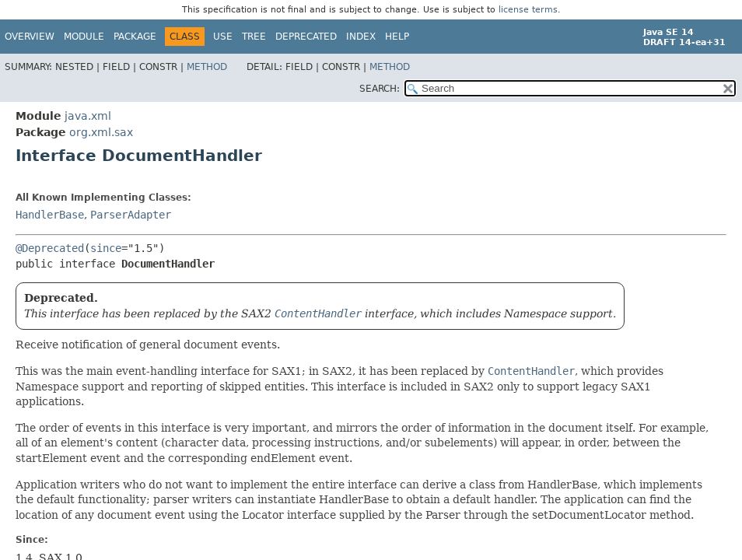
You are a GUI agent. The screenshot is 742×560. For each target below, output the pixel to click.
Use (223, 37)
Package (135, 37)
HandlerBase (50, 215)
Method (207, 67)
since (106, 248)
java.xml (88, 116)
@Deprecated (50, 248)
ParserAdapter (131, 215)
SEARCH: (380, 89)
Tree (254, 37)
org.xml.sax (101, 132)
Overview (30, 37)
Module (84, 37)
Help (397, 37)
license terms (528, 10)
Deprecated (306, 37)
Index (361, 37)
